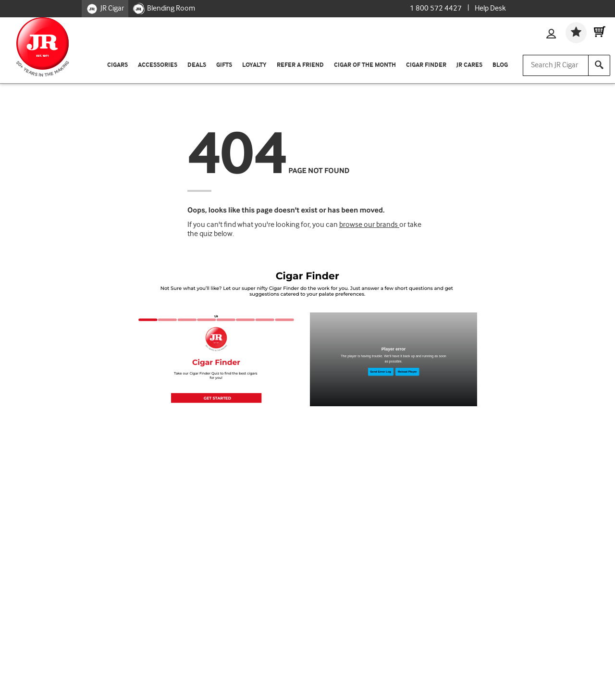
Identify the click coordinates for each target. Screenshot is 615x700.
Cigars (117, 65)
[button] (216, 398)
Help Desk (490, 8)
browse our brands (369, 225)
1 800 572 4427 (436, 8)
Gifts (224, 65)
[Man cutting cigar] (394, 359)
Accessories (158, 65)
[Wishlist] (576, 33)
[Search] (599, 65)
